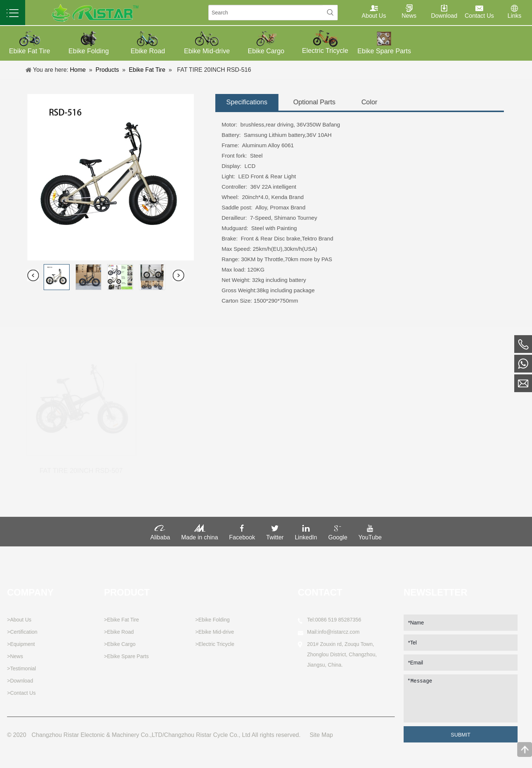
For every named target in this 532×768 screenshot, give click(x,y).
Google (338, 535)
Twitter (275, 535)
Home (76, 70)
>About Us (19, 620)
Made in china (200, 535)
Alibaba (160, 535)
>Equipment (21, 644)
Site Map (321, 735)
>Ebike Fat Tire (122, 620)
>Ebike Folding (213, 620)
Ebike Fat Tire (145, 70)
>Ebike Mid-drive (215, 632)
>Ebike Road (119, 632)
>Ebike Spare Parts (126, 656)
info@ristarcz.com (339, 632)
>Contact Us (21, 693)
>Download (20, 681)
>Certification (22, 632)
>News (15, 656)
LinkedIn (306, 535)
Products (105, 70)
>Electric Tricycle (215, 644)
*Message (461, 698)
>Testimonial (21, 668)
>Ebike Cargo (120, 644)
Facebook (242, 535)
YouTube (370, 535)
